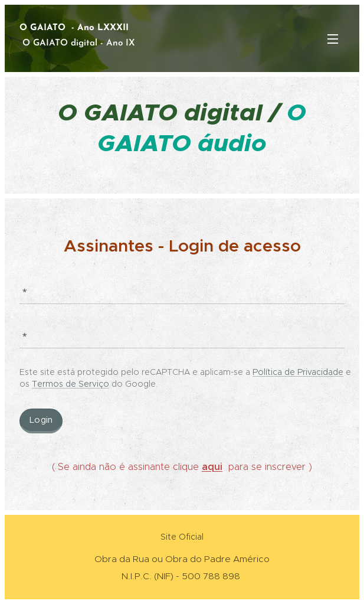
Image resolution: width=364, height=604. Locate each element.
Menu (333, 39)
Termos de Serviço (70, 383)
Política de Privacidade (298, 371)
